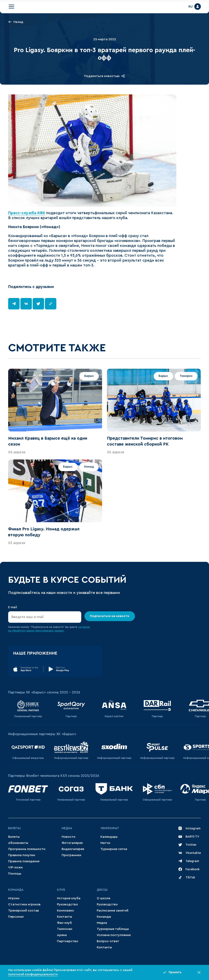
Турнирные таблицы (113, 929)
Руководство (67, 904)
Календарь (109, 837)
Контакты (64, 917)
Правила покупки (22, 855)
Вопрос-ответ (108, 941)
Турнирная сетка (114, 849)
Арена (62, 935)
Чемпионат (110, 828)
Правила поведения (24, 861)
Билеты (14, 828)
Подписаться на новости (110, 616)
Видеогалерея (73, 849)
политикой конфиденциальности (33, 974)
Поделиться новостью (104, 76)
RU (191, 7)
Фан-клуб (64, 923)
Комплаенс (66, 911)
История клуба (69, 898)
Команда (16, 890)
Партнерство (68, 941)
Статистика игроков (24, 904)
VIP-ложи (15, 867)
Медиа (67, 828)
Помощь (15, 874)
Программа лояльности (27, 849)
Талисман (65, 929)
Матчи (105, 843)
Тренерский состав (24, 911)
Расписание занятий (113, 911)
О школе (103, 898)
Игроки (14, 898)
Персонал (16, 917)
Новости (68, 837)
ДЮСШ (102, 890)
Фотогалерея (72, 843)
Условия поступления (114, 935)
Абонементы (18, 843)
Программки (71, 855)
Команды (104, 917)
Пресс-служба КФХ (27, 213)
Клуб (61, 890)
